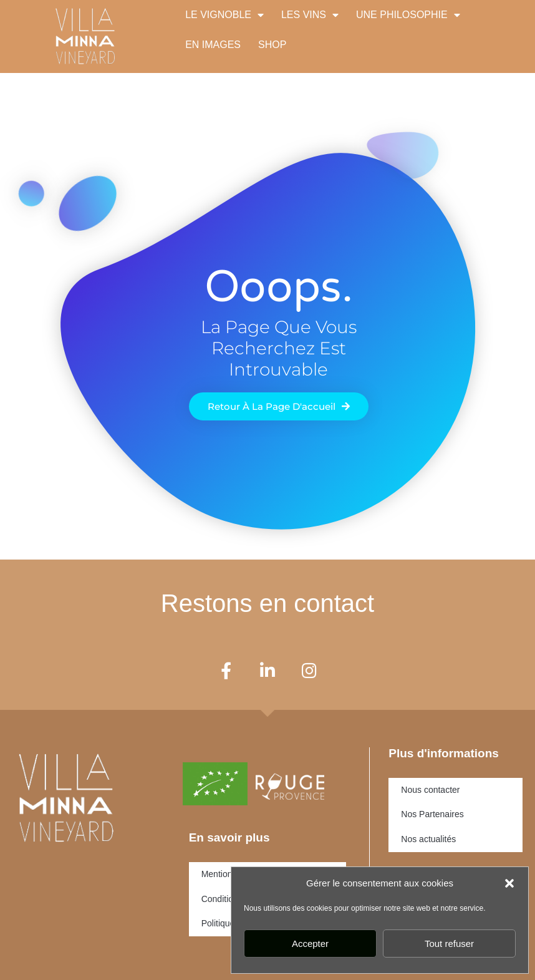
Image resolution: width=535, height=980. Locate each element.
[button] (509, 883)
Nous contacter (430, 790)
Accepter (310, 944)
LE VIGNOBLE (224, 15)
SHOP (272, 45)
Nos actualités (428, 839)
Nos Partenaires (432, 814)
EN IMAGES (213, 45)
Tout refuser (449, 944)
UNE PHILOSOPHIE (408, 15)
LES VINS (310, 15)
